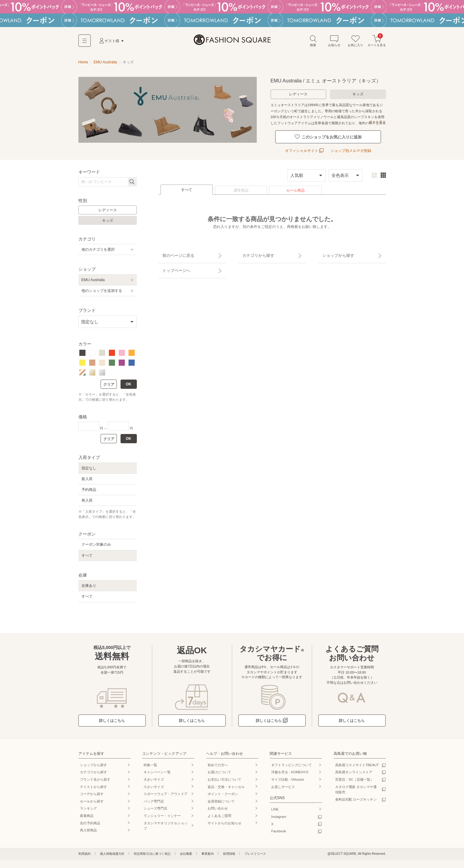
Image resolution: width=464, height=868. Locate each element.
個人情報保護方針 (112, 851)
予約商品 (89, 487)
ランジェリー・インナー (162, 813)
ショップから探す (335, 251)
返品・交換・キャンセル (226, 784)
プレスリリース (255, 851)
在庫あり (89, 583)
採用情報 (229, 851)
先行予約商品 (90, 821)
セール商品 (295, 188)
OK (129, 382)
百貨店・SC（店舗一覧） (354, 777)
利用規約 (85, 851)
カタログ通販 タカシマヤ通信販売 (356, 787)
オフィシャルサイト (304, 149)
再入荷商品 (88, 828)
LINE (275, 807)
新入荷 (87, 476)
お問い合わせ (218, 806)
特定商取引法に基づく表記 (152, 851)
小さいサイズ (154, 784)
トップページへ (173, 262)
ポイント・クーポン (223, 792)
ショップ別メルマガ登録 (351, 149)
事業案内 (208, 851)
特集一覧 (150, 762)
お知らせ (334, 43)
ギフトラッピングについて (291, 762)
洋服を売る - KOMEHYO (290, 770)
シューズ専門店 (155, 806)
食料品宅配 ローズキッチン (356, 797)
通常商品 (241, 188)
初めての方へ (218, 762)
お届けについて (219, 770)
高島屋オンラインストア (354, 770)
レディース (298, 96)
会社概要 (186, 851)
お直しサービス (283, 784)
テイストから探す (93, 784)
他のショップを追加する (102, 288)
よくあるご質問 (219, 813)
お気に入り (355, 43)
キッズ (358, 96)
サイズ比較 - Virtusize (288, 777)
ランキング (88, 806)
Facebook (279, 829)
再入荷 (87, 498)
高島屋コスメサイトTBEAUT (357, 762)
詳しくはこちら (112, 718)
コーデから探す (92, 792)
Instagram (279, 814)
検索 (313, 43)
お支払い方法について (224, 777)
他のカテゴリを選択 (98, 247)
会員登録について (221, 799)
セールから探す (92, 799)
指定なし (89, 466)
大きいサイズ (154, 777)
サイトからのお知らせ (224, 821)
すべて (187, 188)
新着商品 (87, 813)
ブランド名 (95, 777)
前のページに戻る (175, 251)
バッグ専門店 (154, 799)
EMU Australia (93, 277)
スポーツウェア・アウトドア (166, 792)
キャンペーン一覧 (157, 770)
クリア (109, 382)
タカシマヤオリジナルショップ (166, 823)
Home (83, 64)
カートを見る (377, 43)
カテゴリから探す (255, 251)
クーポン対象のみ (96, 542)
